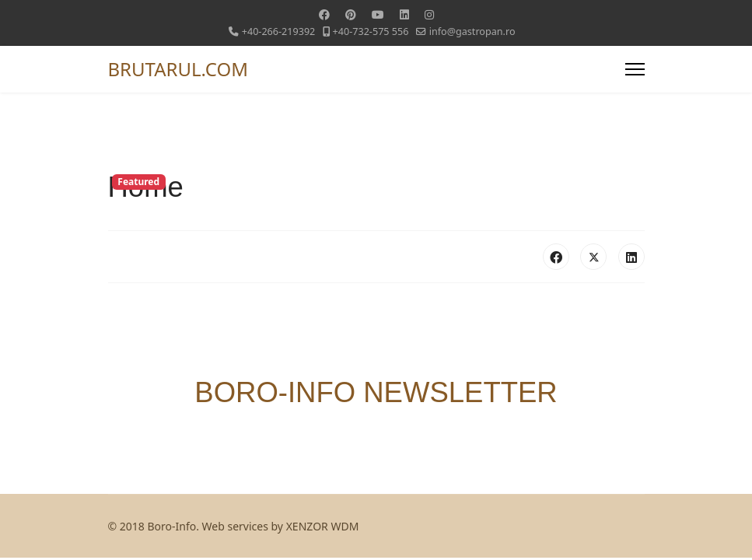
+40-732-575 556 (371, 31)
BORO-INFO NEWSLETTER (376, 392)
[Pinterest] (351, 14)
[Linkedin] (404, 14)
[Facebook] (324, 14)
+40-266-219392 (279, 31)
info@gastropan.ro (472, 31)
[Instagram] (429, 14)
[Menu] (635, 69)
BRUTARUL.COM (178, 69)
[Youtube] (378, 14)
